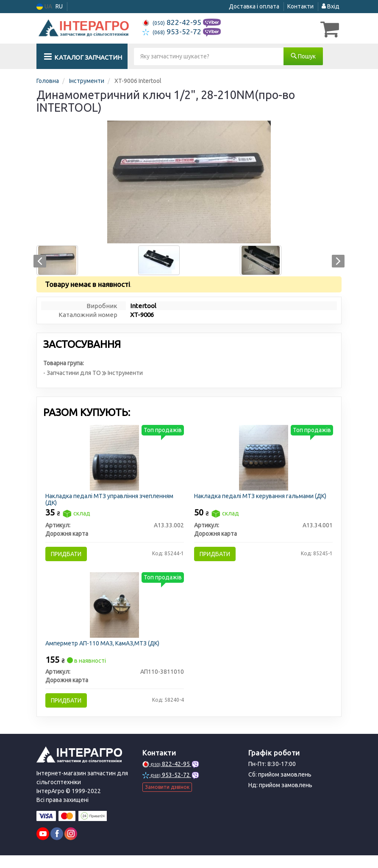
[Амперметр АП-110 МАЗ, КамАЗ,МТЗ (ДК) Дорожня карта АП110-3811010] (114, 613)
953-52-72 (173, 32)
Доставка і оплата (254, 6)
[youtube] (43, 846)
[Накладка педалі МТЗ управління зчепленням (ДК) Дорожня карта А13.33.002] (114, 458)
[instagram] (71, 846)
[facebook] (57, 846)
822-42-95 (173, 22)
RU (59, 6)
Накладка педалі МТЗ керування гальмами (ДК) (263, 497)
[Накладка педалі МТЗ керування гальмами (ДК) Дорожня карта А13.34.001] (264, 458)
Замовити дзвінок (167, 800)
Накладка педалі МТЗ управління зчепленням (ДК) (112, 500)
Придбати (69, 556)
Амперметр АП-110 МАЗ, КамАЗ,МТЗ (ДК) (105, 652)
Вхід (331, 6)
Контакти (300, 6)
